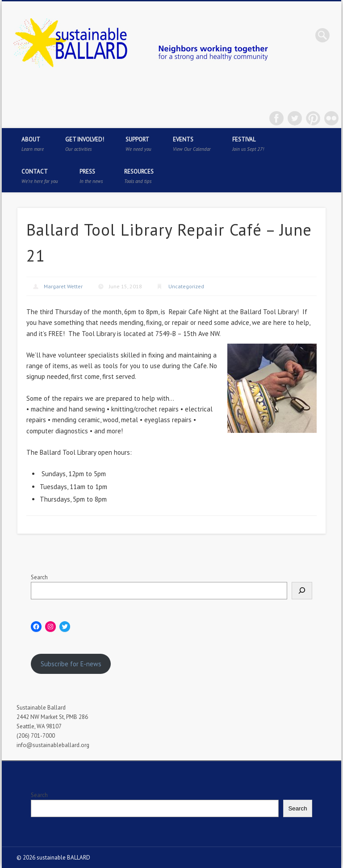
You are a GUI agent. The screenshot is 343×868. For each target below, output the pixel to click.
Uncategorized (186, 286)
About (33, 144)
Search (39, 577)
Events (192, 144)
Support (138, 144)
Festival (248, 144)
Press (91, 176)
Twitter (295, 118)
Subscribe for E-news (71, 664)
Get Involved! (85, 144)
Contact (40, 176)
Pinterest (313, 118)
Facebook (276, 118)
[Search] (302, 591)
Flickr (331, 118)
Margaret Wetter (63, 286)
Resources (139, 176)
